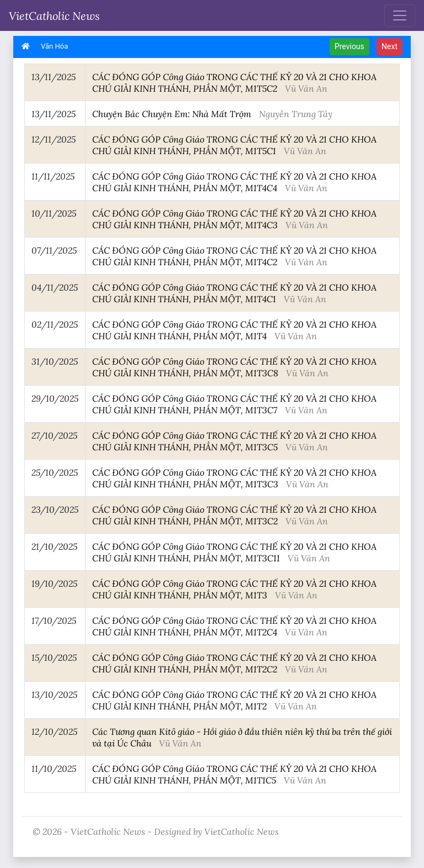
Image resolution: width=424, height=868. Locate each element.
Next (389, 46)
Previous (349, 46)
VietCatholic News (54, 15)
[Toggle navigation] (400, 15)
